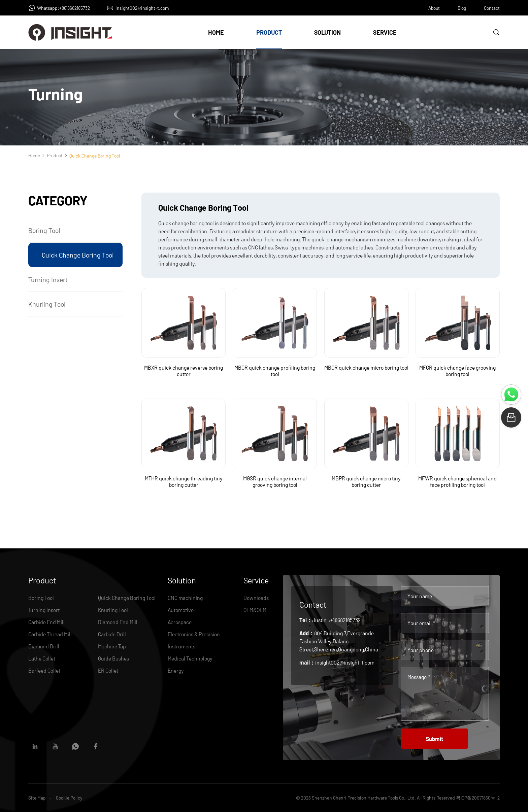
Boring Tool (44, 230)
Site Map (37, 798)
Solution (327, 32)
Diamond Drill (44, 646)
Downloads (256, 598)
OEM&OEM (255, 610)
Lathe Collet (42, 658)
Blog (462, 8)
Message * (419, 677)
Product (269, 32)
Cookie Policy (69, 798)
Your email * (421, 623)
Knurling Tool (47, 304)
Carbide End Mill (46, 622)
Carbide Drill (112, 634)
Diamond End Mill (118, 622)
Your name (420, 596)
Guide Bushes (113, 658)
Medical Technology (190, 658)
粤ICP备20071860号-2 (478, 798)
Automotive (181, 610)
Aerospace (180, 622)
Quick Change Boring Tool (78, 255)
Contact (492, 8)
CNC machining (185, 598)
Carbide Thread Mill (50, 634)
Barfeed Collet (44, 670)
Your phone (421, 650)
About (434, 8)
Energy (176, 670)
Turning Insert (48, 279)
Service (385, 32)
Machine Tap (112, 646)
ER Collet (108, 670)
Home (216, 32)
